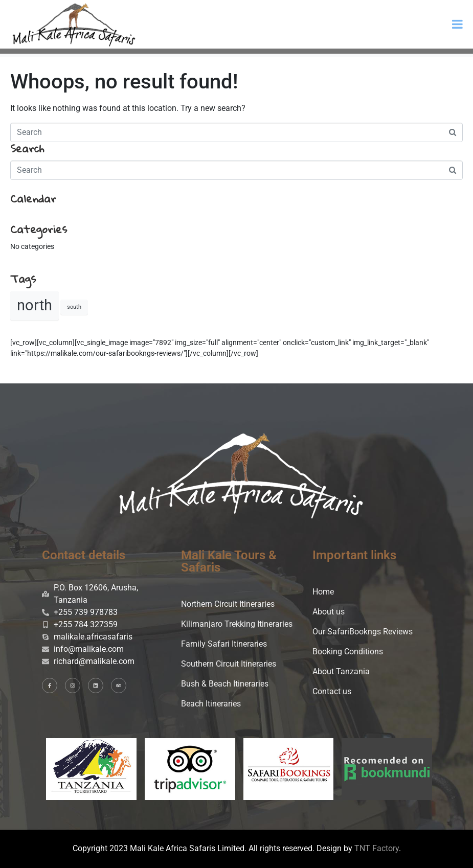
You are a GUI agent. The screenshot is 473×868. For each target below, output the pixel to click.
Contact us (332, 691)
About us (329, 612)
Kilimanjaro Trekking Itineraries (237, 624)
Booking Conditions (348, 652)
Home (323, 592)
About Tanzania (341, 671)
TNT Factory (377, 848)
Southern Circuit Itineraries (229, 664)
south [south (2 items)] (74, 307)
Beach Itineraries (211, 704)
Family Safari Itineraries (224, 644)
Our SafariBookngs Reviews (363, 632)
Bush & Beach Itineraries (225, 684)
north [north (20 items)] (35, 305)
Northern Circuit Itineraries (228, 604)
